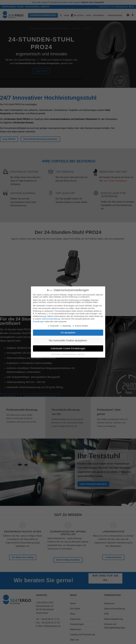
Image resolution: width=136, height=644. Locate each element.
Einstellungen (39, 322)
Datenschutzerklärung (51, 319)
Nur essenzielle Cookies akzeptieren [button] (68, 341)
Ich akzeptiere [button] (68, 333)
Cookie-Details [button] (56, 354)
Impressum (81, 354)
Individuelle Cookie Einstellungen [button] (68, 348)
